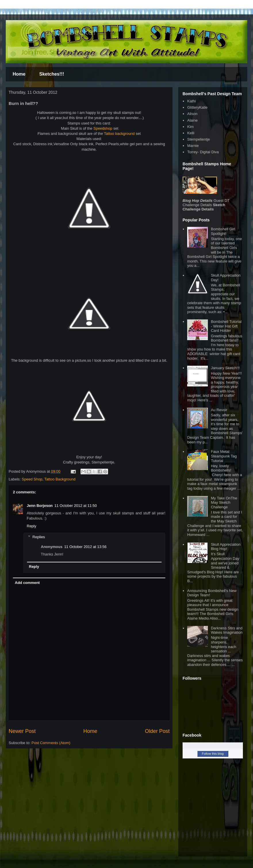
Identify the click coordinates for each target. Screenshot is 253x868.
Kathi (191, 101)
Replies (39, 537)
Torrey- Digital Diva (203, 152)
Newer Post (22, 731)
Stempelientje (199, 139)
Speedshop (102, 128)
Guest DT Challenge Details (206, 203)
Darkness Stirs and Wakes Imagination (227, 630)
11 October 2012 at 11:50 (75, 506)
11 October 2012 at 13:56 (85, 547)
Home (19, 74)
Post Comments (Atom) (51, 743)
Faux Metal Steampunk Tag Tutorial (224, 456)
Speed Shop (32, 479)
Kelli (191, 133)
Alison (192, 114)
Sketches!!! (51, 74)
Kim (190, 127)
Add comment (27, 583)
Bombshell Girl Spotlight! (223, 231)
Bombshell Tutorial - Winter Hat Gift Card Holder (226, 326)
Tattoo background (119, 134)
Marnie (193, 146)
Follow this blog (213, 754)
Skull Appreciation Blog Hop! (226, 547)
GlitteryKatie (197, 107)
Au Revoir (219, 410)
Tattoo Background (60, 479)
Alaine (192, 120)
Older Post (157, 731)
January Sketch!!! (225, 368)
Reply (31, 526)
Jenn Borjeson (40, 506)
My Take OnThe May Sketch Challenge (224, 503)
